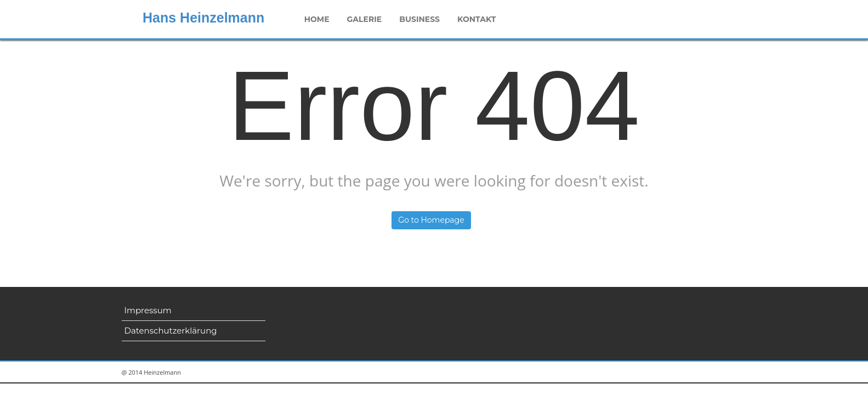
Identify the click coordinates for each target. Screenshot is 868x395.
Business (419, 19)
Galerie (365, 19)
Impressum (148, 310)
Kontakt (476, 19)
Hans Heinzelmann (203, 18)
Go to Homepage (431, 220)
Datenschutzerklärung (171, 331)
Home (317, 19)
